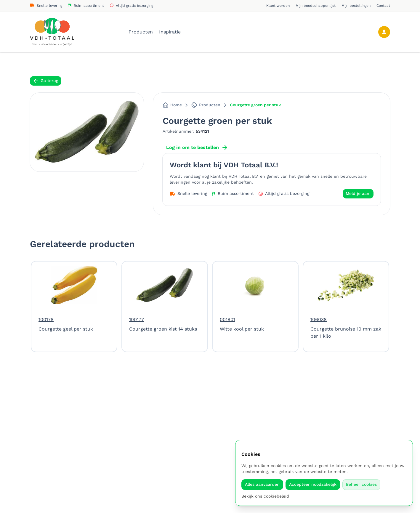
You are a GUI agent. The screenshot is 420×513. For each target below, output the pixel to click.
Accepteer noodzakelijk (313, 484)
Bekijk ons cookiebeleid (265, 496)
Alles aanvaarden (262, 484)
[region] (210, 307)
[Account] (384, 32)
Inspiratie (170, 32)
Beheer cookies (361, 484)
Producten (141, 32)
